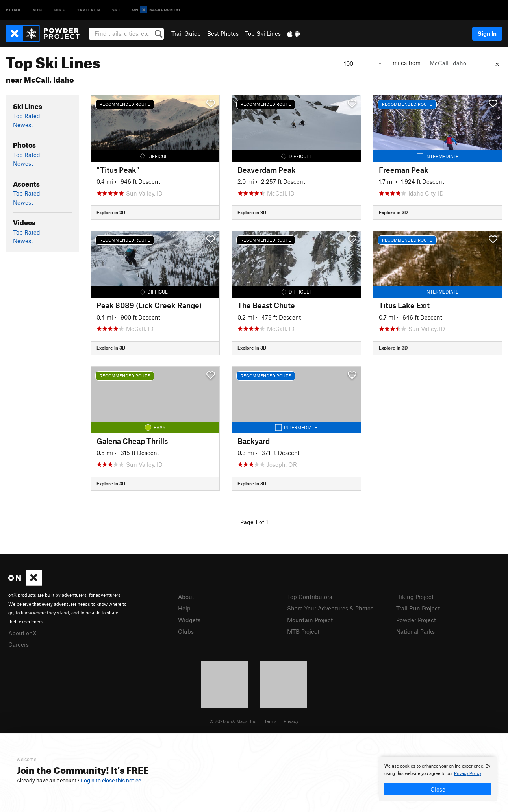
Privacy (291, 721)
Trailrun (89, 10)
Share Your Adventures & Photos (330, 608)
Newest (23, 125)
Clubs (186, 631)
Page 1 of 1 (254, 522)
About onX (22, 633)
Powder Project (416, 620)
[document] (438, 779)
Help (184, 608)
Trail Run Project (418, 608)
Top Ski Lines (263, 33)
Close (438, 789)
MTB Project (303, 631)
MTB (38, 10)
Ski (116, 10)
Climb (13, 10)
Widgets (189, 620)
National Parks (415, 631)
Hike (60, 10)
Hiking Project (415, 597)
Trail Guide (186, 33)
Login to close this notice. (112, 781)
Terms (271, 721)
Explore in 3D (111, 212)
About (186, 597)
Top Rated (27, 116)
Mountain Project (310, 620)
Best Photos (223, 33)
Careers (19, 644)
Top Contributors (310, 597)
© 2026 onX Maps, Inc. (234, 721)
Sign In (487, 33)
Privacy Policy (468, 774)
